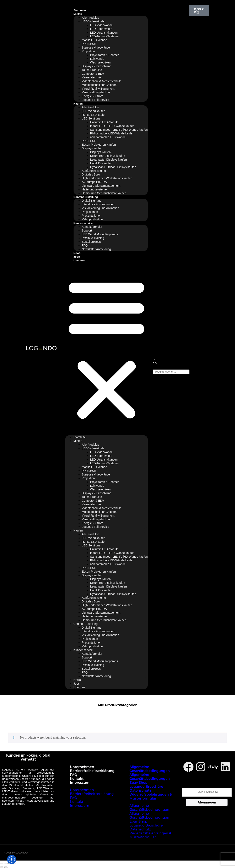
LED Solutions (91, 118)
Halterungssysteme (94, 189)
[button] (106, 349)
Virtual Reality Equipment (98, 89)
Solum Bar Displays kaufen (108, 156)
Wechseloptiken (100, 62)
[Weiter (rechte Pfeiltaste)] (6, 867)
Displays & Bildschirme (97, 66)
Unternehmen (82, 767)
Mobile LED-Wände (94, 40)
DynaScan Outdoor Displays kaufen (113, 167)
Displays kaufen (92, 148)
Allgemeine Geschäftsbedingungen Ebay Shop (150, 779)
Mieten (78, 14)
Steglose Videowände (96, 48)
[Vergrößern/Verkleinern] (2, 863)
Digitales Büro (91, 174)
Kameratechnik (92, 77)
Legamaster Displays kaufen (109, 160)
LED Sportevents (101, 29)
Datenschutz (140, 791)
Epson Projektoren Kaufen (99, 145)
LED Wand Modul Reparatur (100, 234)
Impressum (80, 783)
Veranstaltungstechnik (96, 92)
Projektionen (90, 212)
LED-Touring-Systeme (104, 36)
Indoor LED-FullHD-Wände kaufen (112, 126)
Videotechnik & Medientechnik (101, 81)
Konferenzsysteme (94, 171)
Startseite (80, 10)
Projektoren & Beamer (105, 55)
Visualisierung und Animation (101, 208)
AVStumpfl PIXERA (94, 182)
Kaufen (78, 104)
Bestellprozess (91, 242)
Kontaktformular (92, 227)
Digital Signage (92, 201)
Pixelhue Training (93, 238)
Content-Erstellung (86, 197)
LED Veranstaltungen (104, 33)
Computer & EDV (93, 74)
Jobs (77, 257)
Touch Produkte (92, 70)
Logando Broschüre (146, 787)
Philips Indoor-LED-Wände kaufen (112, 133)
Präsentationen (92, 216)
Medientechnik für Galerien (99, 85)
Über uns (79, 260)
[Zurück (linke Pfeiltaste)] (2, 867)
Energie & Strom (93, 96)
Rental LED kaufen (94, 115)
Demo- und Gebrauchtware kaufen (104, 193)
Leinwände (97, 59)
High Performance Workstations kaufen (107, 178)
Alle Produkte (90, 18)
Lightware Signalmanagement (101, 186)
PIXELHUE (89, 44)
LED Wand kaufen (94, 111)
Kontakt (77, 779)
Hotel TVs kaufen (101, 163)
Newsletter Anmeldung (96, 249)
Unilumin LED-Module (104, 122)
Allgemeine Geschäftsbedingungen (150, 769)
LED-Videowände (93, 21)
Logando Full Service (96, 100)
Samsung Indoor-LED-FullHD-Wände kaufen (119, 130)
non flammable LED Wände (108, 137)
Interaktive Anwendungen (98, 204)
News (77, 253)
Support (87, 230)
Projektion (88, 51)
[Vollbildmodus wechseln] (6, 863)
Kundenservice (83, 223)
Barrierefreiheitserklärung (92, 771)
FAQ (85, 245)
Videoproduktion (92, 219)
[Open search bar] (155, 363)
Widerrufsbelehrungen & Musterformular (151, 796)
